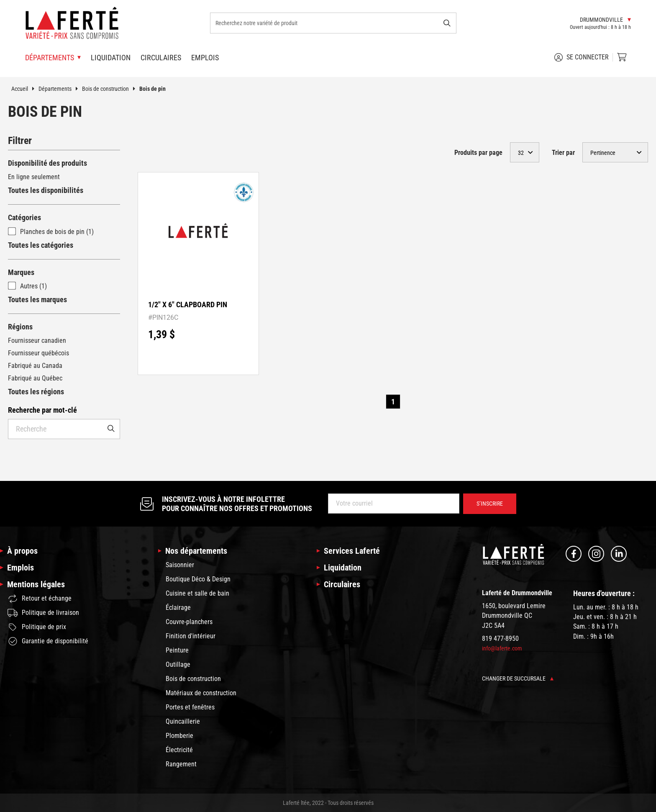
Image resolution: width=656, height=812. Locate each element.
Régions (20, 327)
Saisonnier (180, 565)
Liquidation (111, 58)
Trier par (563, 153)
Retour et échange (40, 599)
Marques (21, 272)
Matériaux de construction (201, 693)
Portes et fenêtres (190, 707)
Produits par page (478, 153)
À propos (22, 551)
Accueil (25, 89)
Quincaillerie (183, 721)
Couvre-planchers (189, 622)
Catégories (24, 217)
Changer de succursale (518, 678)
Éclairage (178, 608)
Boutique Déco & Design (198, 579)
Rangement (181, 764)
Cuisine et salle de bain (197, 593)
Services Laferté (352, 551)
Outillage (178, 664)
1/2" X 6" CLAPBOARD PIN (188, 304)
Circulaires (161, 58)
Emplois (205, 58)
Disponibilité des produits (47, 163)
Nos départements (196, 551)
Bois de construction (111, 89)
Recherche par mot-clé (42, 410)
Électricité (179, 750)
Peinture (177, 650)
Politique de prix (37, 627)
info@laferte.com (502, 648)
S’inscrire (490, 504)
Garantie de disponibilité (48, 641)
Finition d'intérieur (191, 636)
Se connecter (582, 57)
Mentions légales (36, 584)
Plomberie (179, 736)
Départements (60, 89)
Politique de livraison (43, 613)
